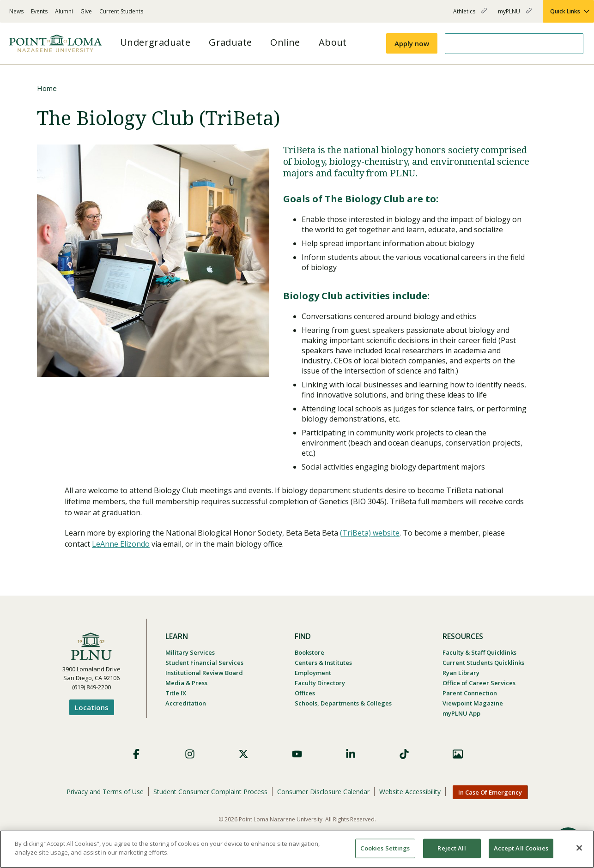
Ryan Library (461, 673)
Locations (92, 707)
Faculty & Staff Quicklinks (479, 652)
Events (39, 11)
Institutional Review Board (204, 673)
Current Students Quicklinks (483, 663)
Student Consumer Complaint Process (210, 792)
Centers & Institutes (323, 663)
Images (458, 754)
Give (86, 11)
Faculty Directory (320, 683)
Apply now (412, 43)
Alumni (64, 11)
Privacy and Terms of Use (105, 792)
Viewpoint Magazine (473, 703)
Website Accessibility (410, 792)
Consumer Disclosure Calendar (323, 792)
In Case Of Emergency (490, 792)
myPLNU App (461, 713)
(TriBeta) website (370, 533)
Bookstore (309, 652)
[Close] (579, 848)
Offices (305, 693)
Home (47, 88)
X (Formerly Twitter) (243, 754)
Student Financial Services (204, 663)
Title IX (176, 693)
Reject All (452, 848)
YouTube (297, 754)
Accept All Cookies (521, 848)
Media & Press (186, 683)
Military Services (190, 652)
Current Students (121, 11)
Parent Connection (470, 693)
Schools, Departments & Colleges (343, 703)
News (16, 11)
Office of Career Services (479, 683)
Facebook (136, 754)
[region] (297, 849)
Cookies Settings (385, 848)
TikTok (404, 754)
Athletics (470, 15)
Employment (313, 673)
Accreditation (186, 703)
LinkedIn (351, 754)
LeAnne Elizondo (121, 544)
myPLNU (515, 15)
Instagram (190, 754)
